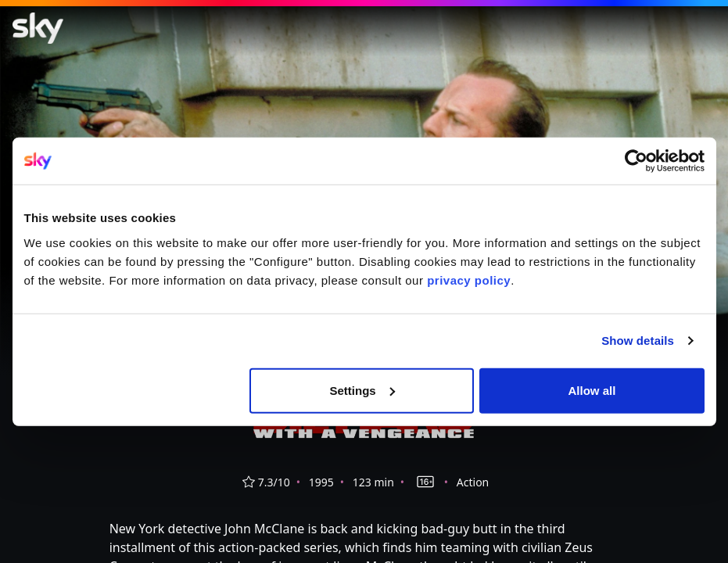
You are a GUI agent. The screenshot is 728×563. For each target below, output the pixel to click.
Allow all (592, 390)
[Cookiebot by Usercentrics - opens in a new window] (636, 161)
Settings (362, 390)
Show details (638, 341)
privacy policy (469, 280)
